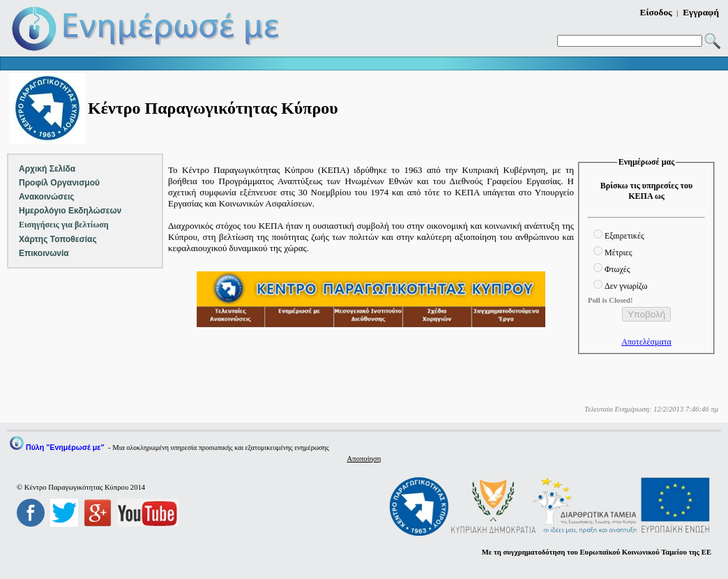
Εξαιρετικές (624, 236)
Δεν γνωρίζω (626, 286)
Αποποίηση (364, 459)
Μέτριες (619, 253)
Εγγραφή (701, 12)
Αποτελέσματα (646, 342)
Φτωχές (617, 269)
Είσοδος (656, 12)
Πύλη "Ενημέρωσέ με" (65, 447)
